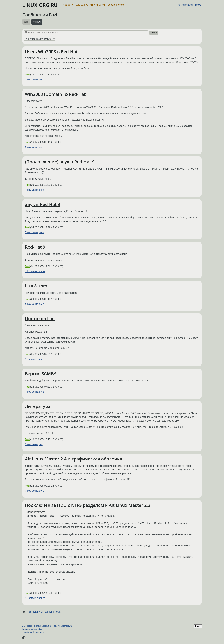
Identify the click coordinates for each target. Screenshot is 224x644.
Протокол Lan (40, 318)
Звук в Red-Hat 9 (43, 204)
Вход (198, 5)
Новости (68, 5)
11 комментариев (35, 271)
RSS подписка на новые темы (44, 612)
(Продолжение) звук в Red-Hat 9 (60, 162)
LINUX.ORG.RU (40, 5)
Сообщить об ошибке (32, 629)
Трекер (111, 5)
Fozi (53, 15)
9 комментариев (35, 304)
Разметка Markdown (62, 626)
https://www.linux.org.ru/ (33, 632)
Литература (38, 406)
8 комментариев (35, 491)
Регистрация (185, 5)
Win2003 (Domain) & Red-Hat (55, 94)
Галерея (80, 5)
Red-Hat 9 (35, 247)
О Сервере (27, 626)
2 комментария (34, 80)
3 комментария (34, 444)
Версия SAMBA (41, 373)
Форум (101, 5)
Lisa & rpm (36, 286)
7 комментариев (35, 190)
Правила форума (43, 626)
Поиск (120, 5)
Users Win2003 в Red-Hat (51, 51)
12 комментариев (35, 359)
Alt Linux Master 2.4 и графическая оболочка (73, 459)
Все (26, 22)
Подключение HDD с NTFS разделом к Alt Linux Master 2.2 (88, 505)
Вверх (198, 626)
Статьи (91, 5)
